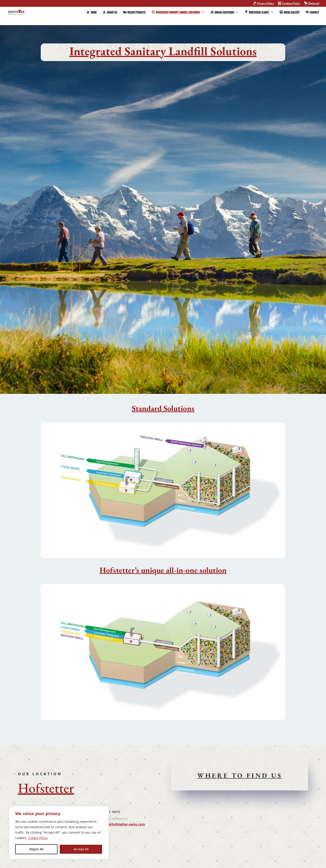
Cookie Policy (38, 838)
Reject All (36, 849)
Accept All (81, 849)
